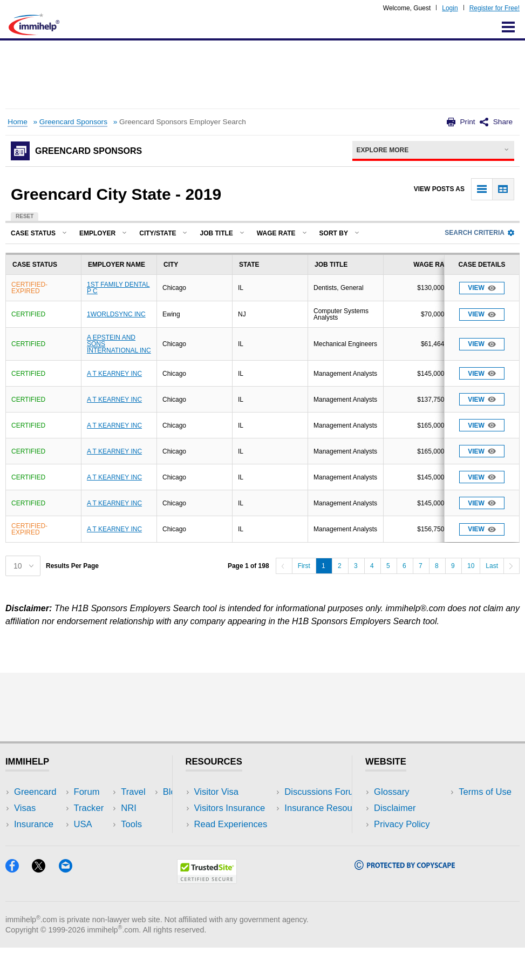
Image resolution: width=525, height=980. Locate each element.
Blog (115, 857)
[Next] (512, 566)
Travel (119, 808)
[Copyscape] (405, 899)
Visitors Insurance (230, 808)
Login (450, 8)
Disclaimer (395, 808)
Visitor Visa (216, 792)
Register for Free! (495, 8)
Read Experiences (231, 824)
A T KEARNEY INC (114, 374)
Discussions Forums (235, 841)
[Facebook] (19, 901)
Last (492, 566)
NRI (114, 824)
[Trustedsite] (207, 913)
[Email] (71, 901)
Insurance (34, 824)
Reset (25, 216)
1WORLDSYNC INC (116, 314)
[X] (45, 901)
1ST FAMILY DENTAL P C (118, 288)
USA (115, 792)
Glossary (392, 792)
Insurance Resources (237, 857)
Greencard (35, 792)
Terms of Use (400, 841)
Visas (25, 808)
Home (17, 122)
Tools (117, 841)
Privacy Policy (402, 824)
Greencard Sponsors (73, 122)
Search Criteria (479, 233)
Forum (27, 841)
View (482, 288)
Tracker (29, 857)
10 (471, 566)
